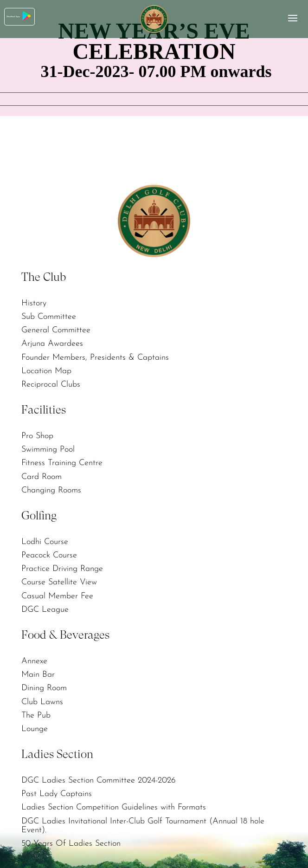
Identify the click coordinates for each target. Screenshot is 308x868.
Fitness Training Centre (62, 462)
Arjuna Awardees (52, 343)
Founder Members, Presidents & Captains (95, 356)
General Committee (56, 330)
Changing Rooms (51, 489)
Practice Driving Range (62, 567)
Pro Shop (37, 435)
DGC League (45, 607)
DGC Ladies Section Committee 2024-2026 (99, 777)
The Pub (36, 712)
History (34, 303)
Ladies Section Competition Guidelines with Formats (114, 804)
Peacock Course (49, 553)
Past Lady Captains (57, 790)
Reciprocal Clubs (51, 383)
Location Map (46, 370)
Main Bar (38, 672)
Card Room (42, 475)
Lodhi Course (45, 540)
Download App (37, 18)
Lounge (35, 725)
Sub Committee (49, 316)
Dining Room (44, 685)
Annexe (34, 658)
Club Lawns (42, 699)
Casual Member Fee (57, 593)
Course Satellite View (59, 580)
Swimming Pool (48, 448)
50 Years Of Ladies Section (71, 839)
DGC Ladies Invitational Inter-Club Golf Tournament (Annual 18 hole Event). (143, 822)
